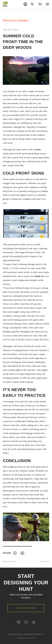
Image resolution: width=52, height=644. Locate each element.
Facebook (15, 553)
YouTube (19, 622)
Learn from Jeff (26, 608)
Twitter (22, 553)
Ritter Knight (30, 638)
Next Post (45, 561)
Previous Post (9, 561)
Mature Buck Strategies (16, 20)
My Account (25, 4)
